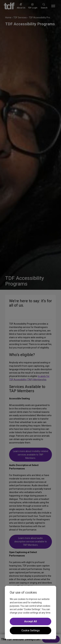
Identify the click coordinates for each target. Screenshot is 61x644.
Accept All (30, 621)
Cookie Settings (31, 630)
